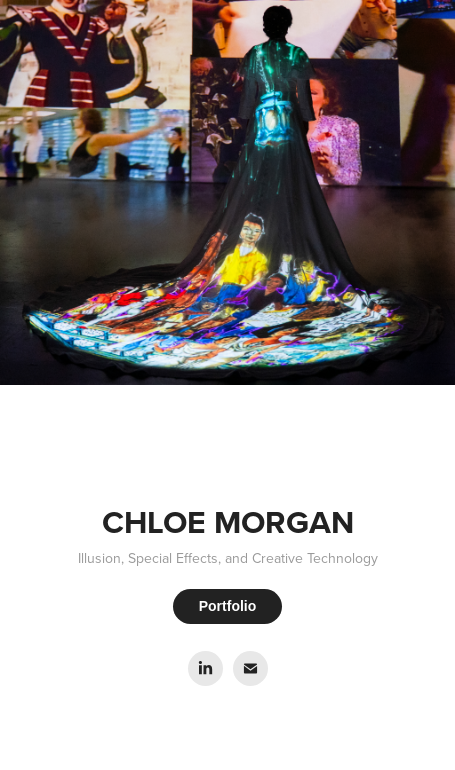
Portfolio (228, 606)
